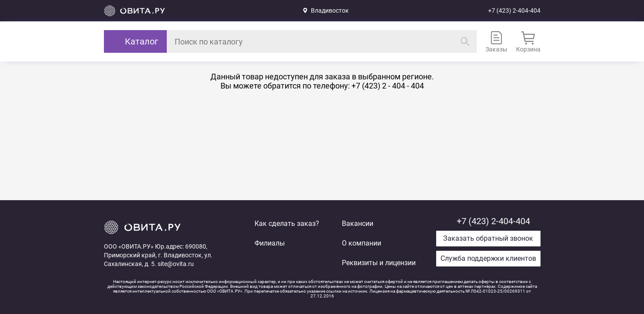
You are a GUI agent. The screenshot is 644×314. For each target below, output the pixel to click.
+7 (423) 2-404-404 (514, 10)
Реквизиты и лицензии (379, 263)
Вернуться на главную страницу (134, 11)
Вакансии (358, 224)
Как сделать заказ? (287, 224)
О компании (362, 243)
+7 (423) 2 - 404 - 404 (388, 86)
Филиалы (270, 243)
